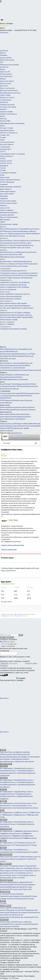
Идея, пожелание (8, 646)
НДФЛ (3, 222)
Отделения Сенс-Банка (29, 809)
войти (33, 568)
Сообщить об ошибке (7, 637)
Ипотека (3, 119)
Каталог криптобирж (8, 201)
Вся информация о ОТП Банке (11, 843)
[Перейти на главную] (15, 42)
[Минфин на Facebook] (0, 676)
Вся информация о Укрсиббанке (12, 781)
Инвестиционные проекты (10, 180)
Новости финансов (7, 908)
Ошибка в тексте (8, 642)
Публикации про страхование (22, 918)
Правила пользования (22, 897)
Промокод (4, 102)
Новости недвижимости (9, 287)
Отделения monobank (30, 853)
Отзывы (3, 137)
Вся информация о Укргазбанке (12, 822)
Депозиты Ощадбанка (17, 797)
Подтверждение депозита (10, 93)
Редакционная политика (25, 899)
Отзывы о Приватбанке (19, 771)
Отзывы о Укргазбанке (18, 825)
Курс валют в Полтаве (14, 874)
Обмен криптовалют (8, 191)
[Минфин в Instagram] (5, 676)
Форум (3, 69)
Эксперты (10, 897)
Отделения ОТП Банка (29, 846)
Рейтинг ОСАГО (6, 163)
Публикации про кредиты (18, 913)
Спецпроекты (5, 327)
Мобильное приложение (9, 65)
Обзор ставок (5, 95)
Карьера (3, 897)
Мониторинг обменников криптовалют (20, 762)
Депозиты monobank (15, 853)
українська (4, 51)
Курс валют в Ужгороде (17, 876)
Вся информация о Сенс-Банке (11, 804)
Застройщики (24, 287)
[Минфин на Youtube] (7, 676)
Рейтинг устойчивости (9, 133)
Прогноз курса (6, 83)
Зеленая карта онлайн (8, 922)
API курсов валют (17, 890)
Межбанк (4, 55)
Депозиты (4, 86)
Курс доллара (14, 753)
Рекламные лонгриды (19, 329)
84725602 (4, 456)
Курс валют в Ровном (16, 878)
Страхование (5, 147)
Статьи (36, 918)
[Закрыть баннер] (1, 1)
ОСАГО (3, 152)
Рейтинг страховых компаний (19, 925)
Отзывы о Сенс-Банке (13, 806)
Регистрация (8, 431)
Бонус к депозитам (7, 88)
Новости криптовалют (9, 203)
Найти (21, 635)
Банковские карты (10, 755)
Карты (2, 116)
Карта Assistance (7, 156)
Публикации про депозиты (15, 911)
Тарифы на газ (27, 757)
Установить (4, 33)
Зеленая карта (6, 149)
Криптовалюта (6, 189)
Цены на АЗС (5, 208)
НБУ (2, 62)
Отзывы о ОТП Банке (12, 846)
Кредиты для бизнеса (8, 114)
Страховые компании (8, 173)
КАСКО (3, 159)
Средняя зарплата (7, 215)
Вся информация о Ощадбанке (11, 792)
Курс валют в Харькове (24, 867)
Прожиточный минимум (9, 217)
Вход (2, 431)
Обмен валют (5, 857)
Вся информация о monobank (11, 850)
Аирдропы (4, 198)
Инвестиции (5, 177)
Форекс (3, 79)
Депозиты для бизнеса (9, 90)
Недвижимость (6, 280)
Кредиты (3, 109)
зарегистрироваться (8, 571)
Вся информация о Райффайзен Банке (14, 832)
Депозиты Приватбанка (19, 774)
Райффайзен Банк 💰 (23, 614)
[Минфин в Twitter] (3, 676)
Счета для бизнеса (7, 142)
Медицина (4, 166)
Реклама (3, 904)
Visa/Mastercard (6, 76)
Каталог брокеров (7, 182)
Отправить (4, 666)
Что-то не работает (9, 644)
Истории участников (8, 107)
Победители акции (7, 105)
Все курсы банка (6, 602)
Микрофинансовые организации (12, 123)
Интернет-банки (6, 128)
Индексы (3, 206)
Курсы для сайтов (7, 81)
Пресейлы (4, 196)
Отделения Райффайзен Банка (25, 839)
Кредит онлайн (10, 760)
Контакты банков (7, 144)
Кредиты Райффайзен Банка (15, 836)
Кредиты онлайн (6, 112)
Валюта (3, 53)
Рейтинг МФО (5, 121)
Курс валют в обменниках (20, 857)
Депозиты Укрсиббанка (18, 785)
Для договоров (6, 74)
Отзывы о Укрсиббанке (18, 783)
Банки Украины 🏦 (11, 614)
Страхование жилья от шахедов (12, 154)
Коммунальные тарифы (9, 224)
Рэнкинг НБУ (5, 135)
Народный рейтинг (7, 130)
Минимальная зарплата (9, 213)
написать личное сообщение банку (13, 545)
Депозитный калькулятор (20, 885)
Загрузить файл (19, 664)
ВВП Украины (5, 220)
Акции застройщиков (8, 289)
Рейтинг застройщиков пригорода (13, 285)
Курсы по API (5, 72)
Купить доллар (16, 860)
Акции (2, 140)
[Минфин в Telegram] (2, 676)
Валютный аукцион (7, 60)
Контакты (12, 895)
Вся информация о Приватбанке (12, 769)
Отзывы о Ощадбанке (17, 795)
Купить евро (26, 860)
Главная (3, 614)
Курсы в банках (6, 58)
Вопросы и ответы (7, 98)
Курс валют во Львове (21, 869)
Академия (4, 184)
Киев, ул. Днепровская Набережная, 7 (26, 458)
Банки (2, 126)
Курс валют (4, 753)
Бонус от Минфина (7, 322)
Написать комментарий (9, 550)
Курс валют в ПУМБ (26, 813)
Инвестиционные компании (11, 187)
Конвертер (4, 67)
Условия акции (6, 100)
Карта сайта (28, 890)
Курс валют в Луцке (22, 871)
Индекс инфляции (7, 210)
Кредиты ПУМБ (12, 816)
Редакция (20, 895)
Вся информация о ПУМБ (9, 813)
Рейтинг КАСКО (6, 161)
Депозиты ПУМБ (24, 816)
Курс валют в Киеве (8, 867)
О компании (4, 895)
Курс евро (23, 753)
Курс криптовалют (7, 194)
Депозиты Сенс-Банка (13, 809)
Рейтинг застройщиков (21, 282)
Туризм (3, 168)
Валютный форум (7, 883)
